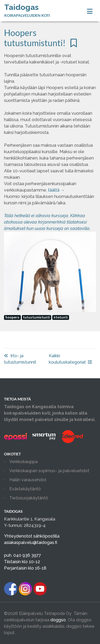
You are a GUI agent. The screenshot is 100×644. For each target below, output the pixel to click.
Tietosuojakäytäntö (29, 498)
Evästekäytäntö (25, 489)
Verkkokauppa (23, 462)
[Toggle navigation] (90, 11)
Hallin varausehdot (28, 480)
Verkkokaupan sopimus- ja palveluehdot (49, 471)
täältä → (56, 190)
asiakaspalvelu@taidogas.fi (31, 542)
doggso (58, 620)
